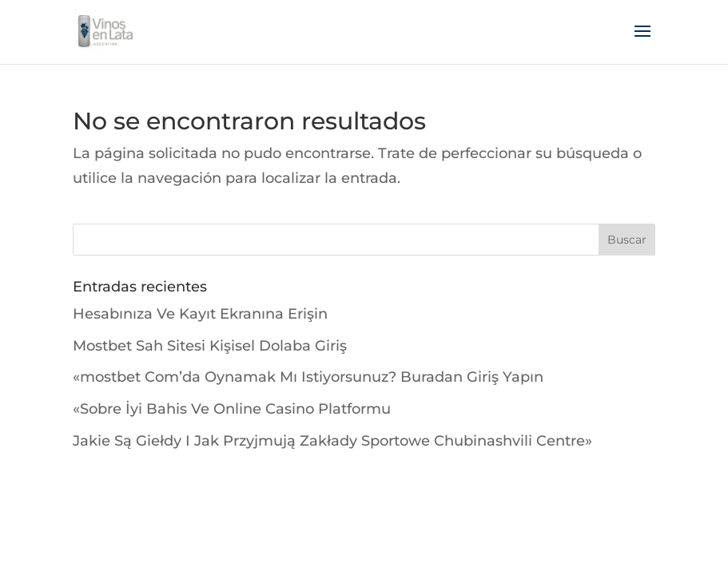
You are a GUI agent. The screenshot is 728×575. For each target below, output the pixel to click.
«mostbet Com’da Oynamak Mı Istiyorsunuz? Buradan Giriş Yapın (308, 377)
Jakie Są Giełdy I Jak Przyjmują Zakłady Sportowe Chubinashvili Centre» (332, 441)
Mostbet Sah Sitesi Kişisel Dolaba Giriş (210, 346)
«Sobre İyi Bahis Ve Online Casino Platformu (232, 409)
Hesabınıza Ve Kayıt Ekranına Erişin (200, 314)
